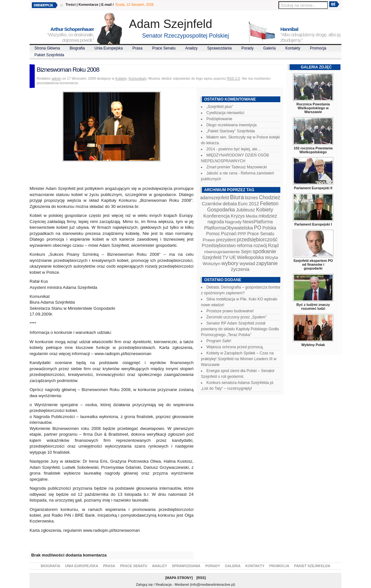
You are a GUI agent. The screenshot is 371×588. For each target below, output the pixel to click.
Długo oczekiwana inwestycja (231, 125)
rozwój (260, 245)
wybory (230, 263)
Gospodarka (221, 210)
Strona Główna (47, 48)
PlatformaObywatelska (229, 228)
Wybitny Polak (313, 345)
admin (56, 78)
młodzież (268, 216)
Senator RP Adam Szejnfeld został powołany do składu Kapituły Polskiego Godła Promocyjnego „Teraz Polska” (240, 329)
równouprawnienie (222, 252)
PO (258, 228)
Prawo (209, 240)
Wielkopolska (250, 257)
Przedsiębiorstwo (219, 245)
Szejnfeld (212, 257)
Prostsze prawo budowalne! (230, 311)
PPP (242, 234)
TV (225, 257)
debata (230, 204)
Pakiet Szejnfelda (49, 55)
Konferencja (216, 216)
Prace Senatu (164, 48)
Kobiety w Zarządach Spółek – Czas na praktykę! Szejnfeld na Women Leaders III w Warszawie (239, 359)
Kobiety (121, 78)
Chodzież (270, 197)
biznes (251, 198)
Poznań (229, 234)
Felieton (269, 203)
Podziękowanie (219, 119)
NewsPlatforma (258, 222)
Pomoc (213, 234)
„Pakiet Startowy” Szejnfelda (231, 131)
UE (233, 257)
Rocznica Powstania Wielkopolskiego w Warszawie (313, 108)
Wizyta (271, 258)
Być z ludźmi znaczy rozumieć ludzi (313, 307)
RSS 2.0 (233, 78)
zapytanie (267, 263)
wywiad (247, 263)
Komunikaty (138, 78)
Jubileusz (245, 210)
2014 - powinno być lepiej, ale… (234, 149)
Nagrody (233, 222)
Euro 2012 (248, 204)
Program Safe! (219, 341)
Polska (269, 228)
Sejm (246, 252)
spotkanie (264, 251)
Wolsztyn (211, 264)
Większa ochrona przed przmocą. (235, 347)
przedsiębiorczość (257, 240)
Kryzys (238, 216)
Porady (248, 48)
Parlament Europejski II (313, 188)
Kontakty (293, 48)
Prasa (137, 48)
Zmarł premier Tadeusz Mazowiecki (237, 167)
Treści (71, 4)
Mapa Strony (179, 578)
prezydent (226, 240)
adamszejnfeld (214, 198)
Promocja (318, 48)
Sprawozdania (220, 48)
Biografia (77, 48)
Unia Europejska (109, 48)
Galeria (270, 48)
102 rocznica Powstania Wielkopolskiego (313, 150)
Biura (237, 197)
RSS (201, 578)
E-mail (106, 4)
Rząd (273, 245)
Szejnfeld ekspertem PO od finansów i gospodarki (313, 264)
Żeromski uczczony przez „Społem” (236, 317)
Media (252, 216)
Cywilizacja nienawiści (225, 113)
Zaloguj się (144, 584)
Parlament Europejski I (313, 224)
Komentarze (88, 4)
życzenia (240, 269)
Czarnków (212, 204)
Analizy (191, 48)
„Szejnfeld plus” (220, 107)
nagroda (216, 222)
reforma (244, 245)
